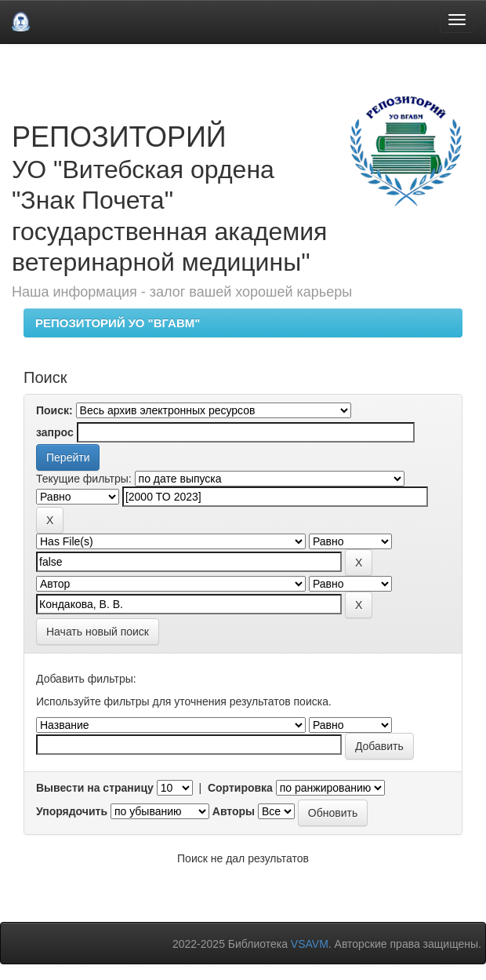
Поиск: (54, 410)
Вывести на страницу (95, 788)
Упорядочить (72, 811)
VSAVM (310, 944)
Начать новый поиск (98, 632)
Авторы (234, 811)
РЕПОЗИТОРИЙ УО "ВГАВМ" (118, 323)
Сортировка (240, 788)
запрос (55, 432)
